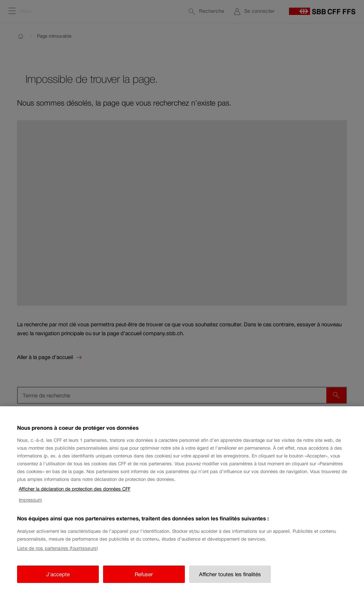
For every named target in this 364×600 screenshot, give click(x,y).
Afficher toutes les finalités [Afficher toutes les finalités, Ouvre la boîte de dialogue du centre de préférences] (230, 577)
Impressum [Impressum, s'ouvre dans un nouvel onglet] (30, 503)
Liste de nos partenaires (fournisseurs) (57, 551)
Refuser (144, 577)
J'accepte (58, 577)
